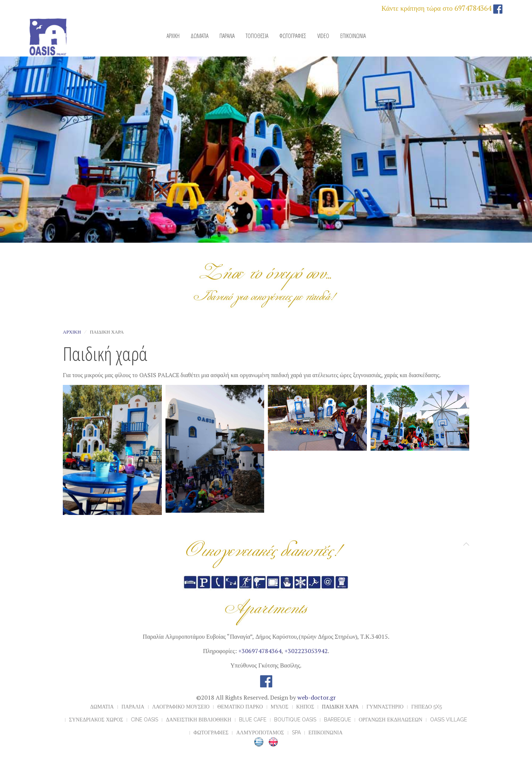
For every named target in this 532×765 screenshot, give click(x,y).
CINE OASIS (144, 720)
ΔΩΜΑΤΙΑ (199, 36)
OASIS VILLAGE (449, 720)
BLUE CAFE (253, 720)
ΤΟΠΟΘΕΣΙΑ (257, 36)
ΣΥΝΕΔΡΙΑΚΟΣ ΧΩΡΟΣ (96, 720)
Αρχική (72, 332)
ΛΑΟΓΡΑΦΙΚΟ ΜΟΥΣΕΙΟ (181, 707)
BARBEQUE (337, 720)
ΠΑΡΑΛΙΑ (227, 36)
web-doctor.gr (317, 697)
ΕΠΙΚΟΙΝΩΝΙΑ (353, 36)
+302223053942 (306, 651)
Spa (296, 732)
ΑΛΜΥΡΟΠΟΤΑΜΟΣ (260, 732)
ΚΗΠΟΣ (305, 707)
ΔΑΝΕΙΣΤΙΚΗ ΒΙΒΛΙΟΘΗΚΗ (199, 720)
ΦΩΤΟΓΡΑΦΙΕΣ (293, 36)
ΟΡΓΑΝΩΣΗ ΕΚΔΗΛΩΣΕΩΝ (391, 720)
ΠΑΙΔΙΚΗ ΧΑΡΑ (340, 707)
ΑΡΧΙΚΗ (173, 36)
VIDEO (323, 36)
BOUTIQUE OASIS (295, 720)
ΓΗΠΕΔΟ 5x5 (427, 707)
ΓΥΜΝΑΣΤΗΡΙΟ (385, 707)
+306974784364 (260, 651)
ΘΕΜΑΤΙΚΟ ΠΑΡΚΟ (240, 707)
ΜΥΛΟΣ (280, 707)
